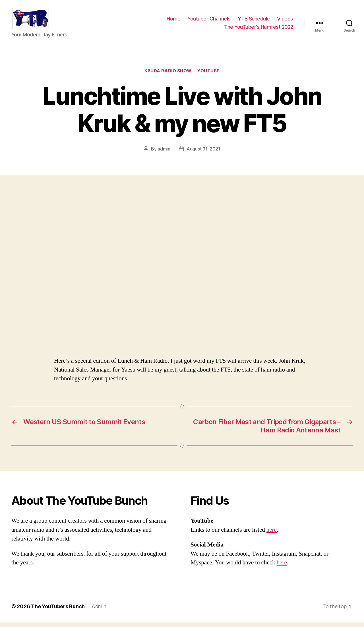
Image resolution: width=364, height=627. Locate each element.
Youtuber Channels (209, 21)
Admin (99, 611)
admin (164, 154)
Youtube (208, 76)
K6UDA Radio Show (168, 76)
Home (173, 21)
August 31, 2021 (203, 154)
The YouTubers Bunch (58, 611)
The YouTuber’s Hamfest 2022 (259, 29)
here (272, 534)
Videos (285, 21)
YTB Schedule (254, 21)
